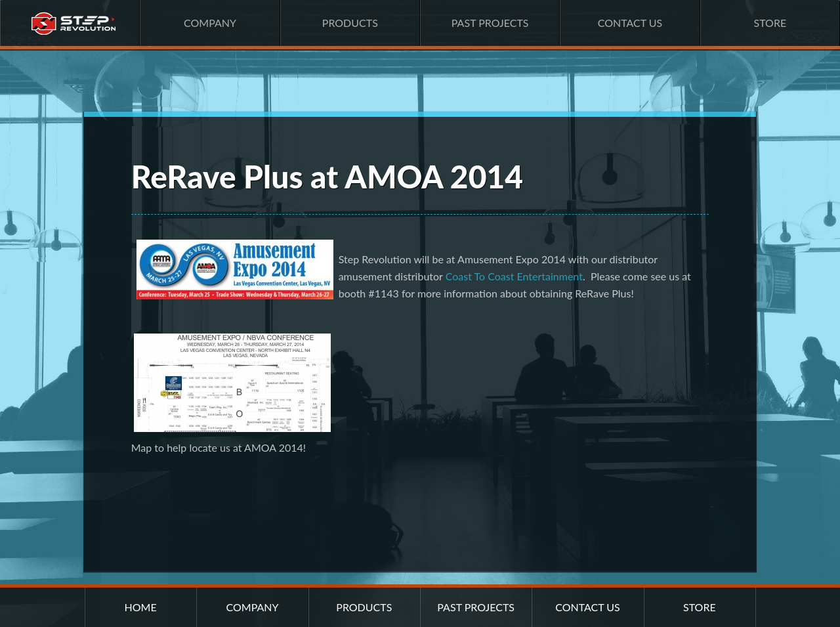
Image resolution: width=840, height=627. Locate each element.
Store (770, 23)
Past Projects (490, 23)
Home (70, 23)
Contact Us (630, 23)
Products (350, 23)
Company (210, 23)
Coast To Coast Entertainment (514, 276)
